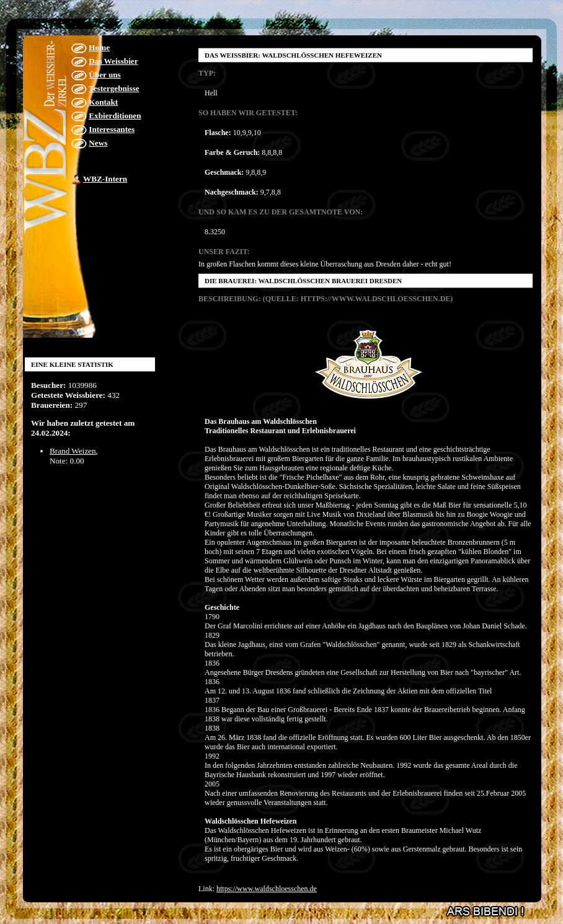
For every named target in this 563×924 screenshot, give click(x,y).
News (98, 143)
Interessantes (112, 129)
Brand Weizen (73, 451)
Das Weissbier (113, 61)
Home (99, 47)
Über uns (104, 75)
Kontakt (103, 102)
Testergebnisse (114, 88)
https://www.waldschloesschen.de (267, 889)
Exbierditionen (115, 116)
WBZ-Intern (105, 179)
